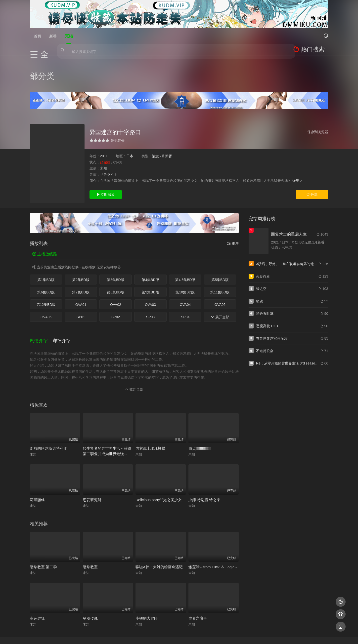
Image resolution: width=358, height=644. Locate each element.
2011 (104, 125)
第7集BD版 (81, 261)
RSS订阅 (119, 634)
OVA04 (185, 273)
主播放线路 (45, 223)
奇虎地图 (199, 634)
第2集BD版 (81, 248)
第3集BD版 (115, 248)
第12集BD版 (46, 273)
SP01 (81, 286)
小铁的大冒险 (147, 581)
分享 (312, 163)
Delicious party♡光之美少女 (159, 463)
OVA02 (116, 273)
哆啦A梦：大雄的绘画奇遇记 (159, 530)
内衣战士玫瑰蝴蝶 (150, 411)
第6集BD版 (46, 261)
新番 (53, 35)
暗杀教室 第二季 (43, 530)
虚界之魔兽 (198, 581)
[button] (41, 306)
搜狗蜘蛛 (179, 634)
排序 (233, 212)
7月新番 (166, 125)
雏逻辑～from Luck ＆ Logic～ (213, 530)
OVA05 (220, 273)
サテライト (109, 143)
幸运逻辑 (37, 581)
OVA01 (81, 273)
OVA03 (150, 273)
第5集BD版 (220, 248)
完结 (69, 35)
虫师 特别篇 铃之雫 (204, 463)
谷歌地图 (219, 634)
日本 (130, 125)
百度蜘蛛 (139, 634)
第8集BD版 (115, 261)
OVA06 (46, 286)
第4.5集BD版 (185, 248)
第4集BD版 (150, 248)
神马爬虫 (159, 634)
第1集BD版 (46, 248)
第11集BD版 (220, 261)
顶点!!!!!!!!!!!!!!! (200, 411)
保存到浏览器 (318, 101)
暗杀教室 (90, 530)
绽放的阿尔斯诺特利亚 (48, 411)
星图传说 (90, 581)
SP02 (116, 286)
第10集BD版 (185, 261)
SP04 (185, 286)
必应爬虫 (239, 634)
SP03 (150, 286)
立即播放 (106, 163)
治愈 (155, 125)
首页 (38, 35)
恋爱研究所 (92, 463)
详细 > (297, 149)
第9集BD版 (150, 261)
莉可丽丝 (37, 463)
